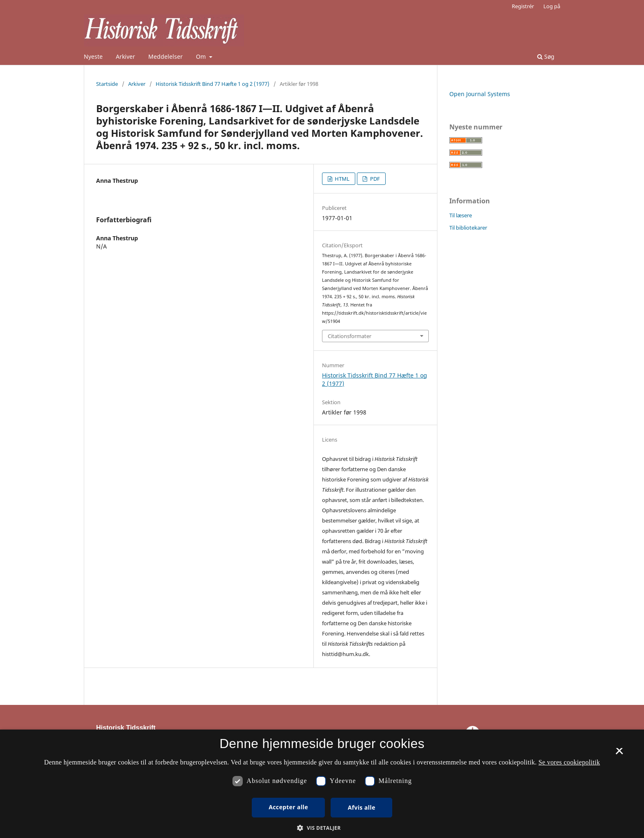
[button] (322, 828)
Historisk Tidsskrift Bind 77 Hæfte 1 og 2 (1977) (213, 84)
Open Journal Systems (480, 94)
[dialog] (322, 784)
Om (202, 56)
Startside (107, 84)
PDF (374, 179)
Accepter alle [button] (288, 807)
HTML (342, 179)
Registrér (523, 6)
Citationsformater (350, 336)
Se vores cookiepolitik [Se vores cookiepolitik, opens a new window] (569, 762)
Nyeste (93, 56)
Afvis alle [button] (362, 807)
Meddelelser (166, 56)
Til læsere (461, 215)
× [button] (619, 754)
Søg (546, 56)
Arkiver (125, 56)
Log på (552, 6)
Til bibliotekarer (468, 228)
